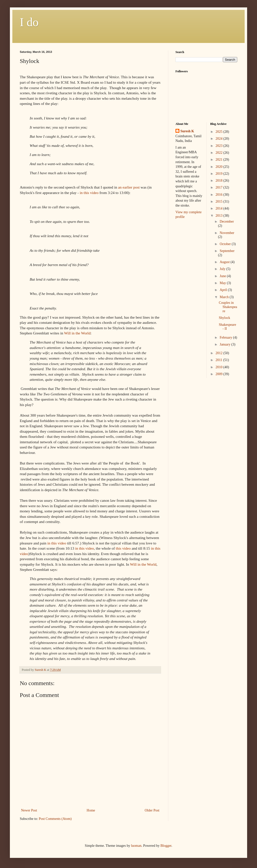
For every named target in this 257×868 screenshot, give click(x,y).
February (226, 338)
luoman (136, 846)
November (227, 233)
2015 (219, 202)
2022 (219, 153)
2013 (219, 216)
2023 (219, 146)
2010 (219, 367)
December (227, 222)
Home (91, 810)
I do (29, 22)
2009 (219, 374)
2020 (219, 167)
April (224, 290)
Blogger (166, 846)
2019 (219, 174)
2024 (219, 139)
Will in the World (77, 333)
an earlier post (129, 187)
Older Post (152, 810)
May (223, 283)
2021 (219, 160)
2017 (219, 187)
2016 (219, 195)
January (225, 344)
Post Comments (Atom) (55, 819)
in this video (89, 193)
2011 (219, 360)
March (225, 297)
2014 (219, 208)
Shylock (224, 318)
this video (123, 548)
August (225, 262)
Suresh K (187, 131)
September (227, 251)
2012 (219, 353)
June (223, 276)
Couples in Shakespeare (228, 307)
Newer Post (29, 810)
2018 (219, 181)
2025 (219, 132)
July (223, 269)
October (226, 244)
